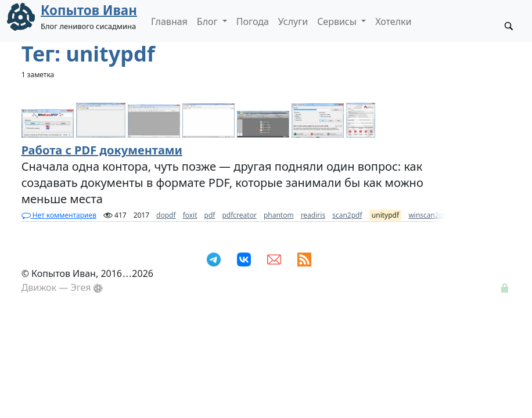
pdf (210, 215)
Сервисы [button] (338, 21)
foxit (190, 215)
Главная (169, 21)
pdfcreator (239, 215)
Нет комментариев (59, 215)
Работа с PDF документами (102, 150)
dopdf (166, 215)
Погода (253, 21)
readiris (313, 215)
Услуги (293, 21)
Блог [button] (209, 21)
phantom (279, 215)
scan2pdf (347, 215)
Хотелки (393, 21)
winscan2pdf (429, 215)
